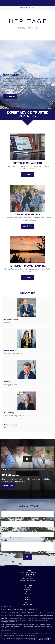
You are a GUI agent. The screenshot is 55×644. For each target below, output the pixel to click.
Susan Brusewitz (11, 351)
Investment (27, 590)
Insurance (27, 593)
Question (5, 540)
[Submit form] (27, 557)
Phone (4, 530)
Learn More (8, 486)
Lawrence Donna (11, 320)
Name (4, 510)
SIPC (34, 635)
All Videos (27, 603)
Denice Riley (9, 413)
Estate (27, 592)
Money (27, 597)
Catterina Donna (11, 425)
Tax (27, 595)
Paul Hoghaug (10, 382)
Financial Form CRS (8, 606)
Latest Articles (27, 601)
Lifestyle (28, 599)
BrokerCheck (35, 609)
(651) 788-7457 (27, 37)
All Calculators (27, 605)
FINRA (30, 635)
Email (3, 520)
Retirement (27, 588)
